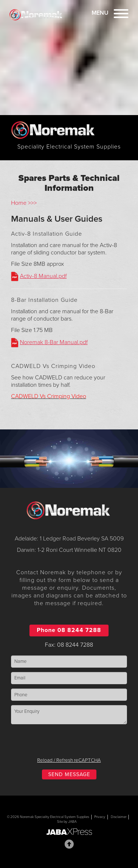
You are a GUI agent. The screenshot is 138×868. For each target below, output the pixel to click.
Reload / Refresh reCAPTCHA (69, 760)
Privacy (100, 817)
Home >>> (24, 203)
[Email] (69, 678)
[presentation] (69, 743)
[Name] (69, 662)
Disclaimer (119, 817)
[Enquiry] (69, 715)
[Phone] (69, 695)
